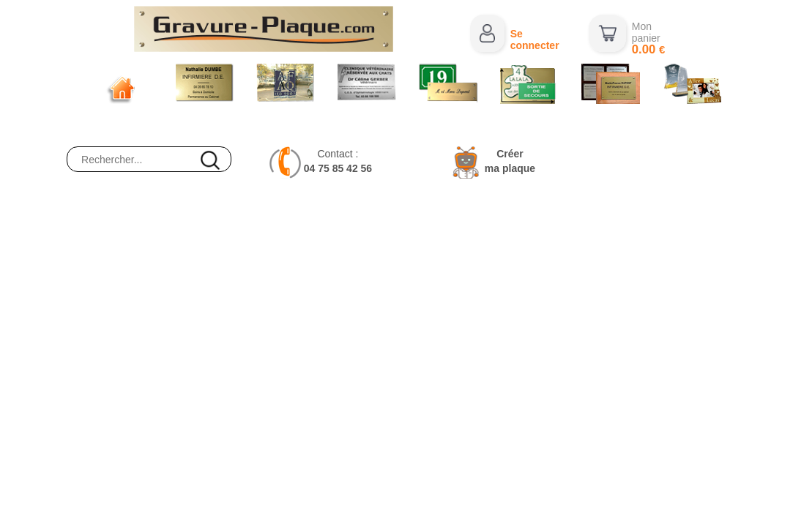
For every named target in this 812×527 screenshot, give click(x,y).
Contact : (338, 161)
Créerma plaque (510, 161)
